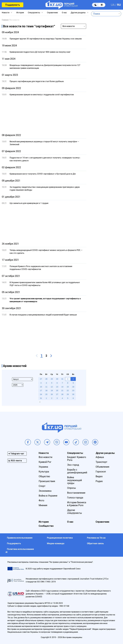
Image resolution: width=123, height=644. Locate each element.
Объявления (102, 467)
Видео (99, 476)
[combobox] (104, 14)
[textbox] (104, 14)
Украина (43, 467)
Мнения (43, 505)
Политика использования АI (20, 551)
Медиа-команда (56, 543)
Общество (44, 476)
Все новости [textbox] (69, 26)
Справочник (52, 13)
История (20, 13)
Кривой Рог (45, 462)
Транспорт (101, 462)
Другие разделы (78, 13)
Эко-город (73, 465)
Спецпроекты (34, 13)
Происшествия (47, 481)
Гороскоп (101, 472)
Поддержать (13, 5)
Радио (99, 481)
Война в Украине (48, 496)
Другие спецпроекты (75, 512)
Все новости (45, 457)
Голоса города (75, 498)
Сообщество (46, 526)
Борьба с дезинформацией (77, 471)
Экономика (45, 491)
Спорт (42, 486)
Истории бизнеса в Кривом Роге (77, 504)
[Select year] (18, 385)
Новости (6, 13)
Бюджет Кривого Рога (77, 459)
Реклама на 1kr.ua (96, 538)
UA (113, 5)
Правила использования (20, 538)
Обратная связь (95, 543)
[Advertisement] (44, 115)
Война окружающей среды (74, 480)
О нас (64, 13)
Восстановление (76, 493)
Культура (44, 472)
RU (119, 5)
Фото (41, 500)
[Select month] (22, 379)
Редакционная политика (60, 538)
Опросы (72, 488)
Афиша (100, 457)
